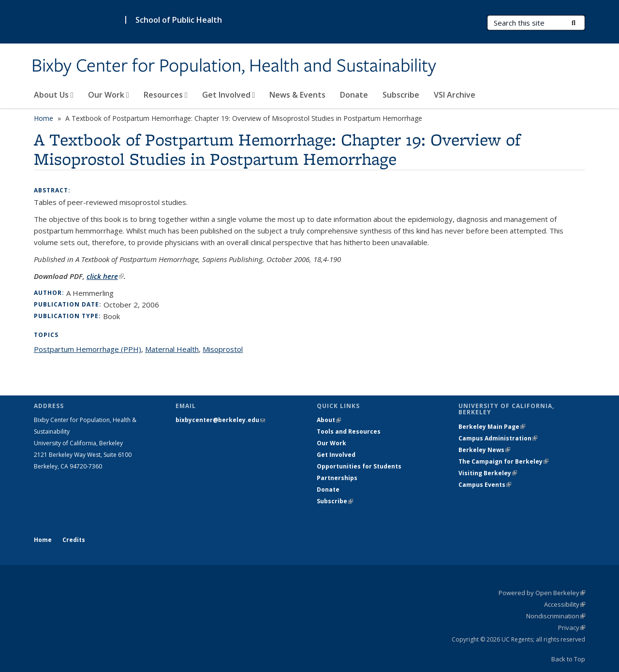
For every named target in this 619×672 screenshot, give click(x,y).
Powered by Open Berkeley (542, 593)
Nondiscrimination (556, 616)
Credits (74, 540)
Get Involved (229, 95)
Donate (354, 95)
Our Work (109, 95)
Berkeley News (484, 450)
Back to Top (568, 659)
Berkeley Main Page (492, 427)
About (329, 420)
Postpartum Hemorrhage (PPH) (88, 349)
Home (44, 118)
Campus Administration (498, 438)
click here (105, 276)
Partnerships (337, 478)
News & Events (297, 95)
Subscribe (401, 95)
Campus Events (485, 485)
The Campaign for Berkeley (503, 461)
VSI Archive (455, 95)
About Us (54, 95)
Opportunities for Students (359, 466)
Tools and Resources (349, 431)
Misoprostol (223, 349)
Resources (166, 95)
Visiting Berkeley (488, 473)
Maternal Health (172, 349)
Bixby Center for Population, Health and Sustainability (234, 66)
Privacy (572, 628)
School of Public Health (179, 20)
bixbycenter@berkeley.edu (220, 420)
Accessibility (565, 604)
